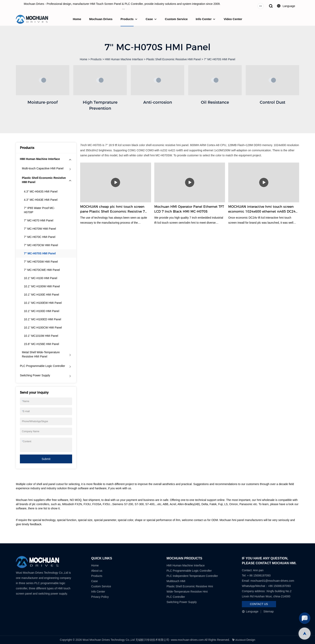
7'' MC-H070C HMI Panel (40, 237)
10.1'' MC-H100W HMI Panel (42, 286)
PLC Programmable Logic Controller (42, 366)
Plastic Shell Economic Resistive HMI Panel (174, 59)
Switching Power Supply (35, 375)
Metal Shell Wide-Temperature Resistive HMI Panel (41, 354)
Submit (46, 459)
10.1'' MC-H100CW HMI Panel (43, 328)
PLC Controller (176, 597)
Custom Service (176, 19)
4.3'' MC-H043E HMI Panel (41, 200)
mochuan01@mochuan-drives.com (272, 581)
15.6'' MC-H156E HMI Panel (41, 344)
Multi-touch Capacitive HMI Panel (43, 168)
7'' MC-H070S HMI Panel (220, 59)
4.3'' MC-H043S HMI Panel (41, 191)
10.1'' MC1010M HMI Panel (41, 336)
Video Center (233, 19)
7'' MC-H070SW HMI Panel (41, 262)
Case (149, 19)
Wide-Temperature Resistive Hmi (188, 592)
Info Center (204, 19)
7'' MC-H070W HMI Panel (40, 229)
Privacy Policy (100, 597)
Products (127, 19)
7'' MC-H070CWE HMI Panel (42, 270)
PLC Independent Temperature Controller (192, 576)
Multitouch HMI (176, 581)
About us (97, 571)
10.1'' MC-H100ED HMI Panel (42, 319)
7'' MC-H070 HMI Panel (39, 220)
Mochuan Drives (101, 19)
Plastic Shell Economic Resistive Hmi (190, 586)
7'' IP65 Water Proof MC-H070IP (39, 210)
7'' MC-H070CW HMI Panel (41, 245)
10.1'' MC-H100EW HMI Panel (43, 303)
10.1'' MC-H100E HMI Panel (41, 295)
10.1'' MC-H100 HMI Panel (41, 278)
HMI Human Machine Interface (124, 59)
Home (77, 19)
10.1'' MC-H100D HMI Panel (42, 311)
